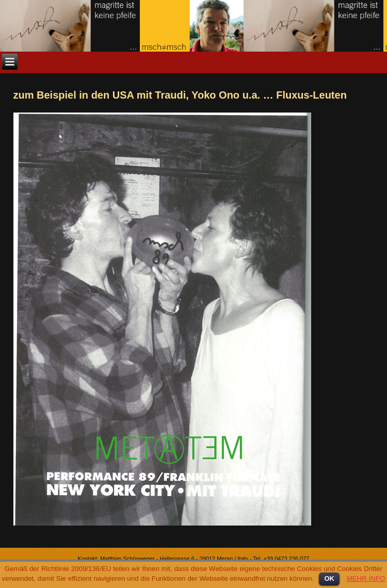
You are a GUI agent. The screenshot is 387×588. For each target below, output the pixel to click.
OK (329, 578)
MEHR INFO (366, 578)
